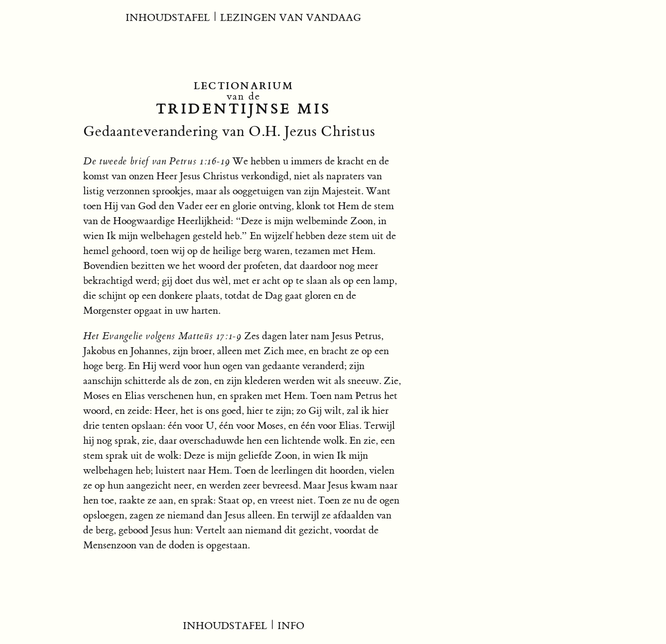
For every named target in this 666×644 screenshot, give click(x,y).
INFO (291, 626)
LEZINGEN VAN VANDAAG (291, 18)
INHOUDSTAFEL (168, 18)
